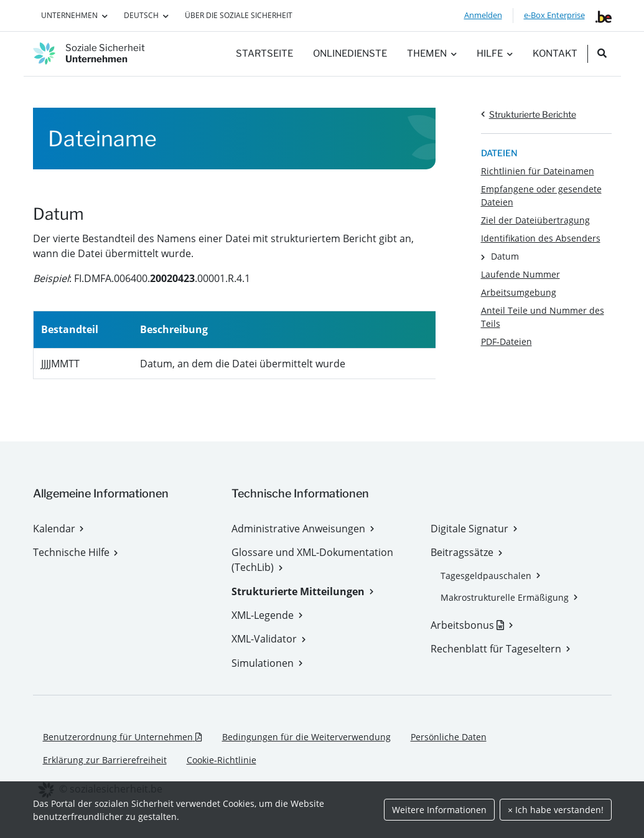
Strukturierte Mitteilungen (298, 591)
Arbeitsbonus (471, 625)
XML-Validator (264, 639)
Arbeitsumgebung (519, 292)
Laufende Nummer (520, 274)
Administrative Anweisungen (298, 529)
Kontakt (555, 54)
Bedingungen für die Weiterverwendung (306, 737)
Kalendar (54, 529)
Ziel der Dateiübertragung (535, 220)
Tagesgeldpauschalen (486, 576)
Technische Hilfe (71, 552)
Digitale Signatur (469, 529)
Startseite (264, 54)
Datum (505, 256)
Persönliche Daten (449, 737)
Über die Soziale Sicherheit (239, 15)
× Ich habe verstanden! (556, 810)
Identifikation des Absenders (541, 238)
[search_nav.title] (602, 54)
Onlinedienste (350, 54)
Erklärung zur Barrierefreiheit (105, 760)
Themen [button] (427, 54)
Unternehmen (69, 15)
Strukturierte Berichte (533, 114)
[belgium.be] (604, 16)
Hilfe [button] (490, 54)
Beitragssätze (462, 552)
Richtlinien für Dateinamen (538, 171)
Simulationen (263, 663)
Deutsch (141, 15)
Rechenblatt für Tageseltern (496, 649)
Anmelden (483, 15)
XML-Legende (263, 615)
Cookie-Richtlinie (222, 760)
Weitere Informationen (439, 810)
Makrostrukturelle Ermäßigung (505, 597)
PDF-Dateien (506, 341)
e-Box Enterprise (554, 15)
